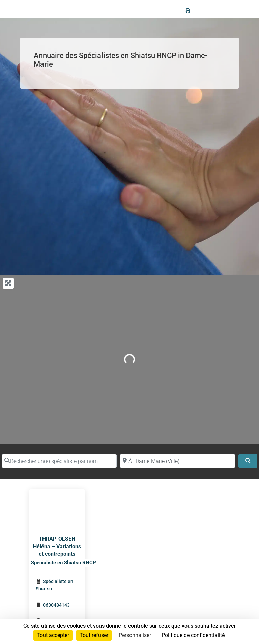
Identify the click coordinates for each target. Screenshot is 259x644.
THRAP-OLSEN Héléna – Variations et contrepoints (57, 546)
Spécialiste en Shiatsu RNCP (64, 563)
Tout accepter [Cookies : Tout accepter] (53, 635)
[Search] (248, 461)
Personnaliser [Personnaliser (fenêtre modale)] (135, 635)
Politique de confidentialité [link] (193, 635)
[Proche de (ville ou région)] (178, 461)
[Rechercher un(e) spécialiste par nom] (59, 461)
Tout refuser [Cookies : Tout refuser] (94, 635)
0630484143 (56, 605)
